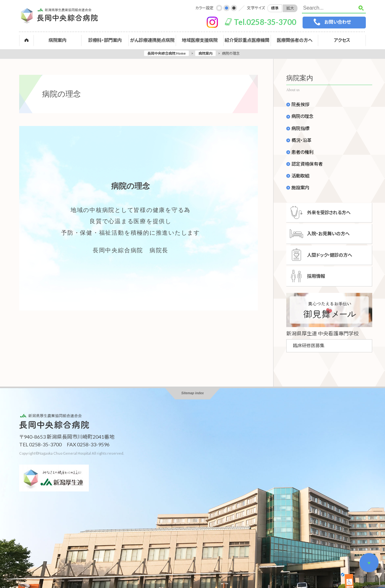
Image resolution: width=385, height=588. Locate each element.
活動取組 (300, 176)
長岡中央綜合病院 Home (166, 53)
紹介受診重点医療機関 (247, 40)
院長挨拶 (300, 105)
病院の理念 (302, 116)
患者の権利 (302, 152)
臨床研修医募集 (309, 345)
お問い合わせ (338, 22)
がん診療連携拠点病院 (152, 40)
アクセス (342, 40)
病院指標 (300, 129)
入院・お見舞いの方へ (328, 234)
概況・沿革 (301, 140)
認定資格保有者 (307, 164)
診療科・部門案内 (105, 40)
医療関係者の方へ (295, 40)
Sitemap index (192, 393)
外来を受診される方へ (329, 212)
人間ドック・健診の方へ (330, 255)
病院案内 (58, 40)
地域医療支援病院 (200, 40)
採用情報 (316, 276)
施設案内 (300, 188)
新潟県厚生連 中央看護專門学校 (323, 333)
